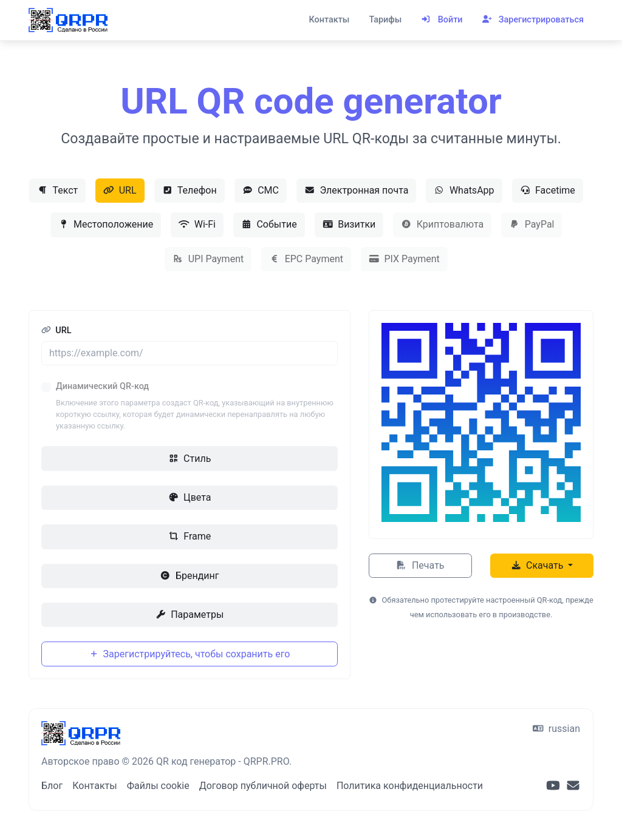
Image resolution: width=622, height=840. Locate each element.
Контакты (329, 20)
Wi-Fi (197, 224)
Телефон (190, 190)
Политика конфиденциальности (410, 786)
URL (120, 190)
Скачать (538, 565)
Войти (442, 20)
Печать (420, 565)
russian (556, 729)
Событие (269, 224)
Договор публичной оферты (263, 786)
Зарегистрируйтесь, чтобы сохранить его (190, 654)
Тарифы (385, 20)
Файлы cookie (158, 786)
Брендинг (189, 576)
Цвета (190, 497)
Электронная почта (357, 190)
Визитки (349, 224)
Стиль (190, 459)
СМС (261, 190)
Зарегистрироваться (533, 20)
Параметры (190, 615)
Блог (52, 786)
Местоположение (106, 224)
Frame (190, 536)
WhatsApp (464, 190)
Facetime (548, 190)
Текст (57, 190)
